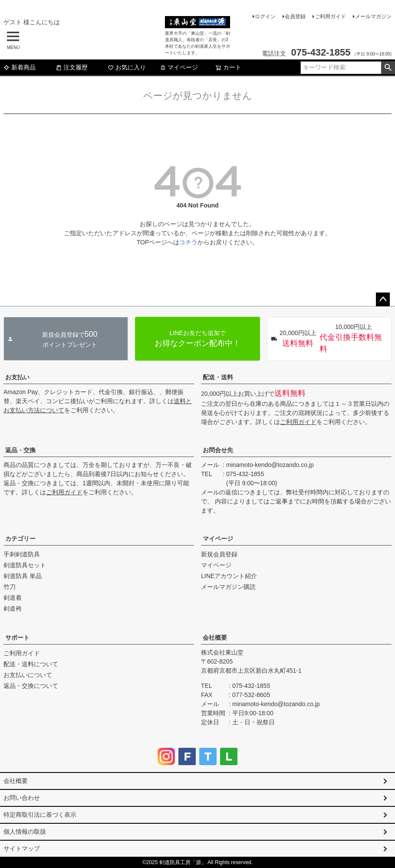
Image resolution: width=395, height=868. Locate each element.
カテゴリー (20, 539)
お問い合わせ (22, 798)
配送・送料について (31, 664)
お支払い (17, 377)
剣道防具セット (25, 565)
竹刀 (10, 587)
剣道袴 (13, 608)
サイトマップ (22, 848)
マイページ (179, 67)
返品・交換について (31, 686)
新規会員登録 (219, 554)
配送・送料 (218, 377)
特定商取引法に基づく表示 (40, 815)
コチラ (188, 242)
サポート (17, 638)
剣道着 (13, 598)
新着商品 (20, 67)
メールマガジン (373, 16)
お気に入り (127, 67)
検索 (388, 68)
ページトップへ (383, 299)
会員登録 (295, 16)
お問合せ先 (218, 450)
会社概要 (215, 638)
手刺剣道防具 (22, 554)
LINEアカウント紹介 (229, 576)
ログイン (265, 16)
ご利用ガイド (330, 16)
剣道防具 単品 (23, 576)
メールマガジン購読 (228, 587)
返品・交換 (20, 450)
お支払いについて (28, 675)
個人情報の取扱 (25, 832)
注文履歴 (72, 67)
